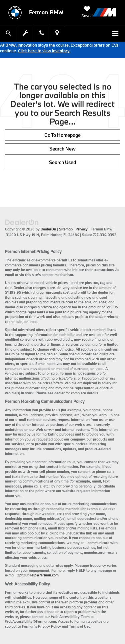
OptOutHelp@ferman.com (38, 575)
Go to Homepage (62, 135)
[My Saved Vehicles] (87, 12)
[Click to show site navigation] (115, 34)
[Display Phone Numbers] (42, 33)
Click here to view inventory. (44, 51)
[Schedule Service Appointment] (26, 33)
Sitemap (66, 229)
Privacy (82, 229)
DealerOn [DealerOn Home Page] (48, 229)
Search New (62, 149)
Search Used (62, 162)
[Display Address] (57, 33)
